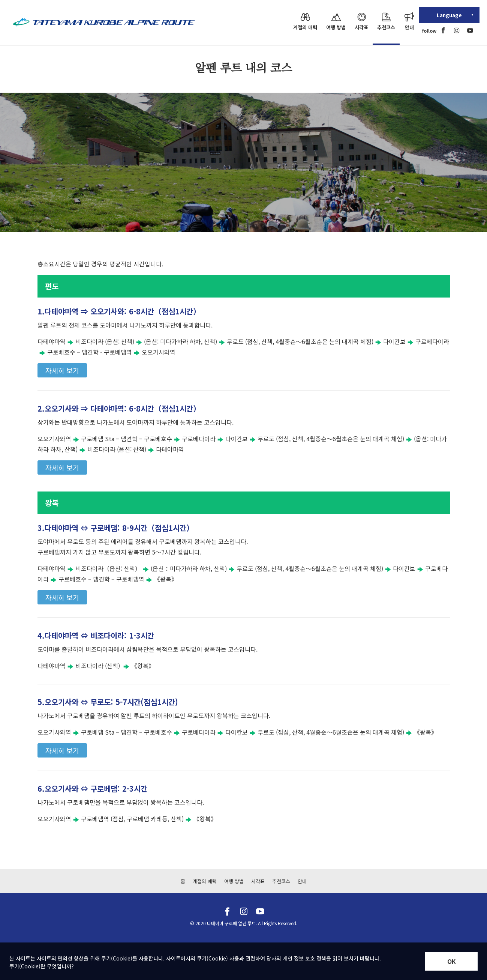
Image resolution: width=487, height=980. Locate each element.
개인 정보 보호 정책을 (307, 958)
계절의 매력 (205, 881)
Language (449, 15)
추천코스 (281, 881)
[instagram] (457, 30)
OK (452, 961)
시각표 (258, 881)
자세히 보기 (62, 370)
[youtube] (470, 30)
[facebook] (443, 30)
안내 (302, 881)
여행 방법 (234, 881)
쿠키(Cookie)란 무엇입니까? (42, 966)
